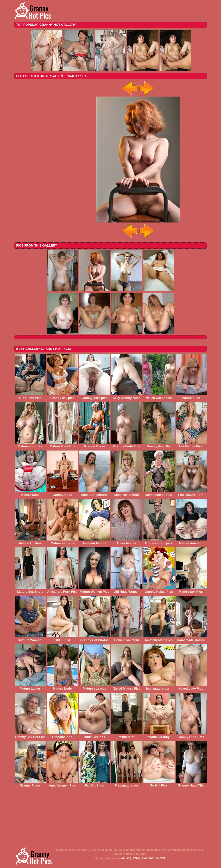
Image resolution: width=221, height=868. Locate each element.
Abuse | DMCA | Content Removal (143, 858)
